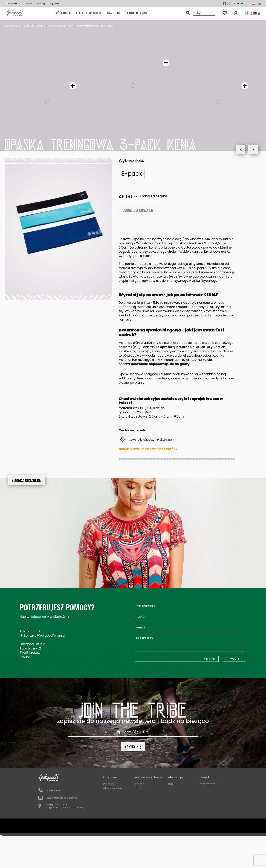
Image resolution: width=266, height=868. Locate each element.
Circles (139, 834)
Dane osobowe (209, 784)
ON (119, 13)
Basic (138, 805)
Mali (138, 826)
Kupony (204, 796)
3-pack (132, 174)
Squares (140, 839)
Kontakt (239, 3)
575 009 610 (32, 631)
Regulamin (173, 792)
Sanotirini (140, 813)
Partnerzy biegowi (178, 801)
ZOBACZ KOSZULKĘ (26, 480)
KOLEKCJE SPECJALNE (89, 13)
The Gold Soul (143, 818)
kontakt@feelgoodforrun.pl (45, 636)
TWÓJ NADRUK (62, 13)
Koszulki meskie (112, 796)
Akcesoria (109, 813)
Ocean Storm (143, 822)
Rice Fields (141, 796)
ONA (109, 13)
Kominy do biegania (115, 809)
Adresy (204, 792)
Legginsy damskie (113, 805)
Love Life (140, 809)
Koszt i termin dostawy (180, 788)
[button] (236, 13)
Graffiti (139, 788)
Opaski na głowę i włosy (117, 818)
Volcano (140, 784)
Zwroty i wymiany (177, 809)
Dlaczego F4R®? (136, 13)
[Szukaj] (204, 13)
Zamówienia (207, 788)
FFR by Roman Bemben (115, 792)
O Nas (171, 784)
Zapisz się (133, 746)
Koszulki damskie (113, 801)
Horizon (139, 830)
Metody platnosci (178, 796)
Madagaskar (143, 792)
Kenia (138, 801)
